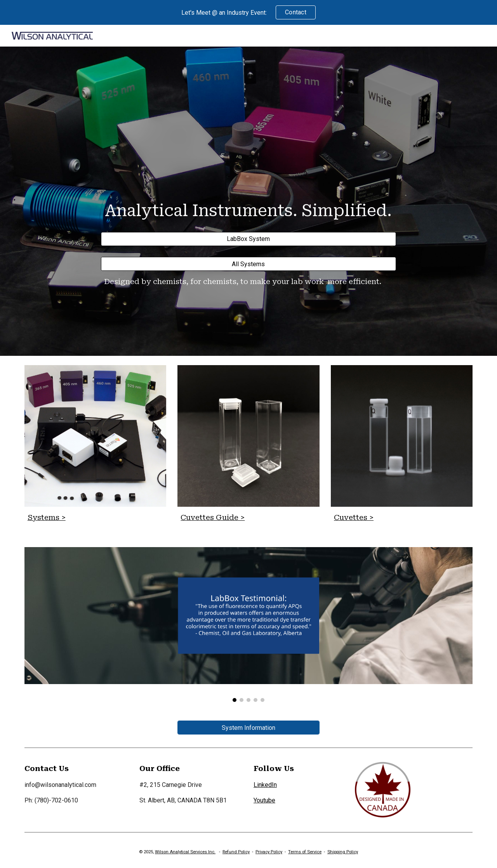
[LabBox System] (248, 239)
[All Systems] (248, 264)
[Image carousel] (248, 625)
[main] (248, 208)
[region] (248, 12)
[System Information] (248, 728)
